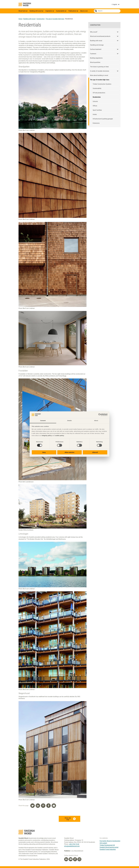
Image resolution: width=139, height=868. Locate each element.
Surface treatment (96, 49)
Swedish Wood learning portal (109, 847)
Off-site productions (99, 93)
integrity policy (47, 436)
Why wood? (94, 32)
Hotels (95, 114)
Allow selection (69, 452)
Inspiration (49, 11)
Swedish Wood (25, 4)
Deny (44, 452)
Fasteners (93, 54)
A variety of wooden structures (100, 71)
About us (83, 11)
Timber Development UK (107, 845)
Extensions (96, 123)
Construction (41, 19)
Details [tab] (69, 421)
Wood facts (22, 11)
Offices (95, 106)
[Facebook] (75, 859)
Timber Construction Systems (102, 84)
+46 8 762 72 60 (74, 844)
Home (20, 19)
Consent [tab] (43, 421)
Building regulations (96, 58)
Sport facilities (97, 110)
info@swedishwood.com (72, 846)
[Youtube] (71, 859)
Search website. (96, 11)
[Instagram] (79, 859)
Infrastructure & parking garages (103, 119)
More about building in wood (99, 75)
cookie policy (59, 436)
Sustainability (61, 11)
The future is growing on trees (99, 67)
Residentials (97, 97)
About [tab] (96, 421)
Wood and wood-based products (100, 36)
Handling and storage (97, 45)
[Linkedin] (66, 859)
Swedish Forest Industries (108, 849)
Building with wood (36, 11)
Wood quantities (95, 62)
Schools (95, 101)
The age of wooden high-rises (55, 19)
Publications (73, 11)
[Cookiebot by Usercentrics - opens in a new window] (100, 415)
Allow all (95, 452)
